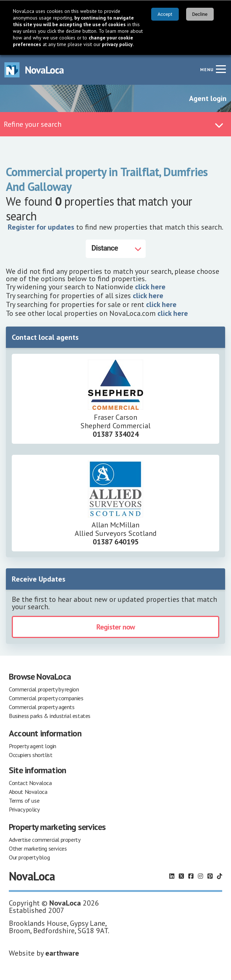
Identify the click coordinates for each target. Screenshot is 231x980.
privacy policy (117, 44)
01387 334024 (116, 434)
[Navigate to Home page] (34, 69)
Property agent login (33, 746)
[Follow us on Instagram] (200, 876)
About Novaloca (28, 791)
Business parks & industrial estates (50, 715)
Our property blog (29, 857)
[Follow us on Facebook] (191, 876)
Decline (200, 14)
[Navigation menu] (221, 69)
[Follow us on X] (181, 876)
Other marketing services (38, 848)
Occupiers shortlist (31, 754)
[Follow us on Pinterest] (210, 876)
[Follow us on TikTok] (220, 876)
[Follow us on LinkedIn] (172, 876)
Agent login (208, 98)
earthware (62, 953)
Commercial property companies (46, 698)
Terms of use (24, 800)
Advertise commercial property (45, 839)
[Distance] (116, 248)
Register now (115, 627)
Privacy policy (24, 809)
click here (150, 286)
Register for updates (41, 227)
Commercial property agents (42, 707)
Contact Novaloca (30, 782)
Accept (165, 14)
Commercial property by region (44, 689)
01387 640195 (116, 541)
